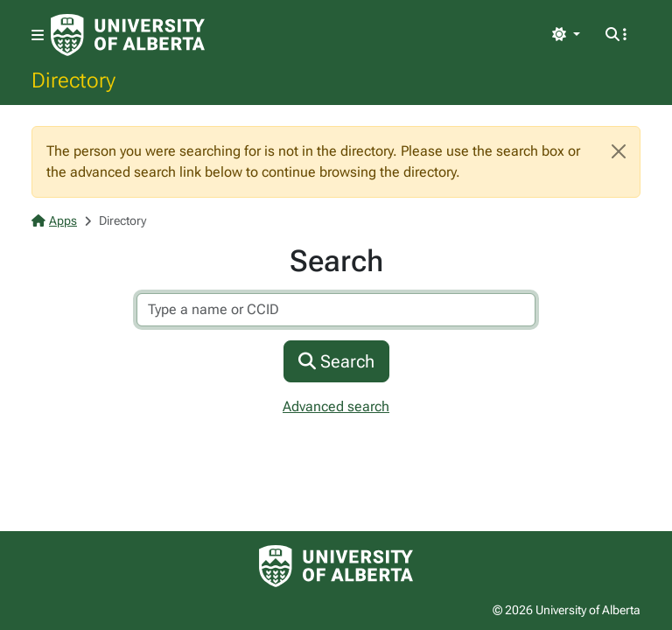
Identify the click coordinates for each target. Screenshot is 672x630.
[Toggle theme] (566, 35)
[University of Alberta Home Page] (128, 35)
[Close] (619, 151)
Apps (54, 220)
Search (336, 361)
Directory (73, 80)
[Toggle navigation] (38, 35)
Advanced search (336, 406)
